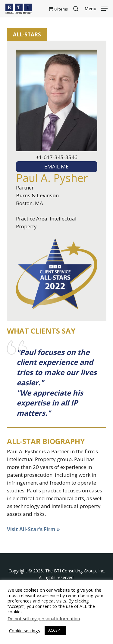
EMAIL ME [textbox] (56, 166)
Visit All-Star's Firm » (33, 529)
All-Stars (27, 34)
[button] (96, 8)
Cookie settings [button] (25, 630)
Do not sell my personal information (44, 618)
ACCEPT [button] (55, 630)
